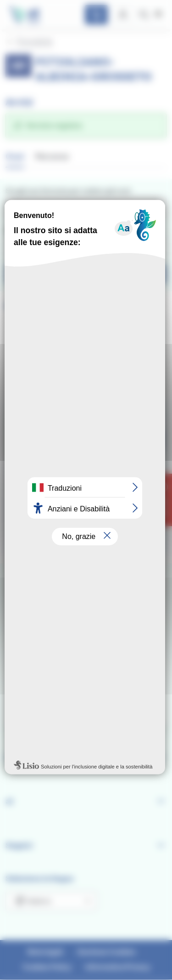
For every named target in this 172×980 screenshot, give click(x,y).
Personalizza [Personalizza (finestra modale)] (86, 606)
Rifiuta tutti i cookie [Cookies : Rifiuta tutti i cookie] (86, 587)
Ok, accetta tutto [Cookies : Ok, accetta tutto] (86, 568)
